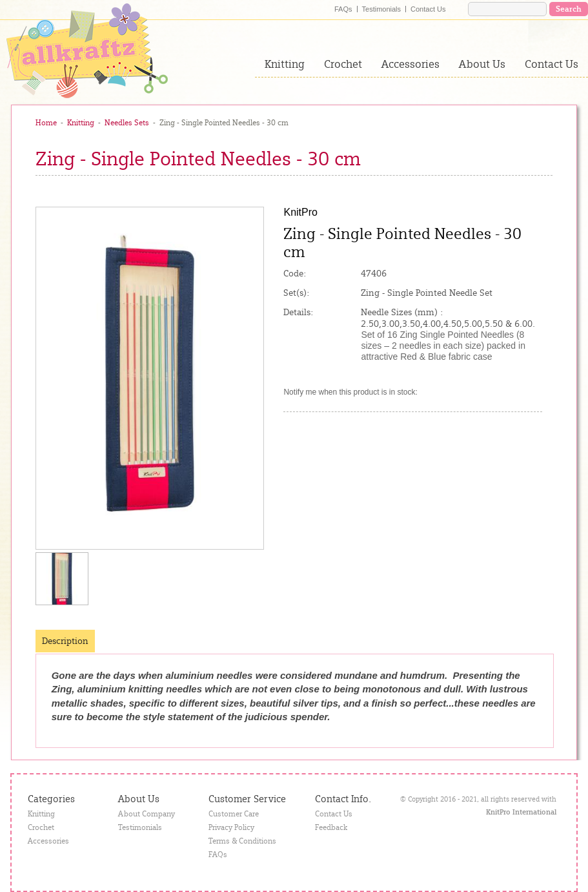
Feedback (331, 827)
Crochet (343, 64)
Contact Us (428, 9)
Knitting (285, 64)
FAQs (343, 9)
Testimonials (382, 9)
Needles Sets (127, 123)
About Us (482, 64)
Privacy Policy (231, 827)
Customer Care (234, 814)
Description (65, 641)
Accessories (411, 64)
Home (46, 123)
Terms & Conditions (242, 841)
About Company (147, 814)
